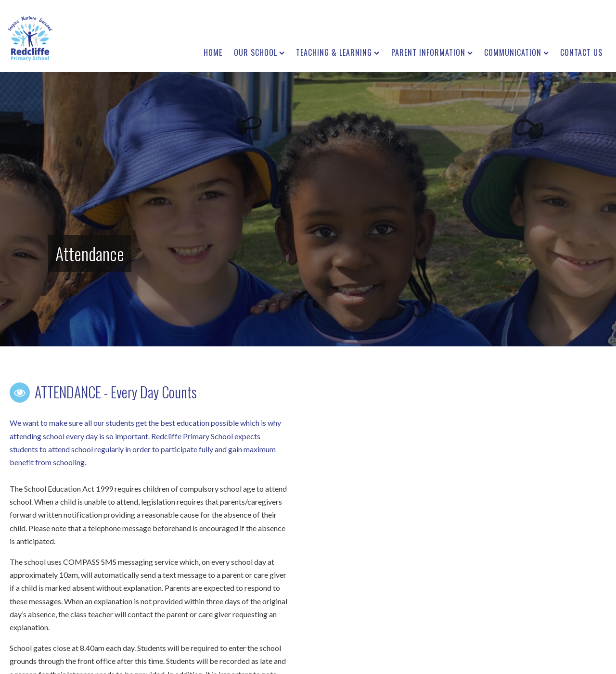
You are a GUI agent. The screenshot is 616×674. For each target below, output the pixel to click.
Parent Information (432, 52)
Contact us (581, 52)
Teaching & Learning (338, 52)
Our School (259, 52)
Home (213, 52)
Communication (516, 52)
